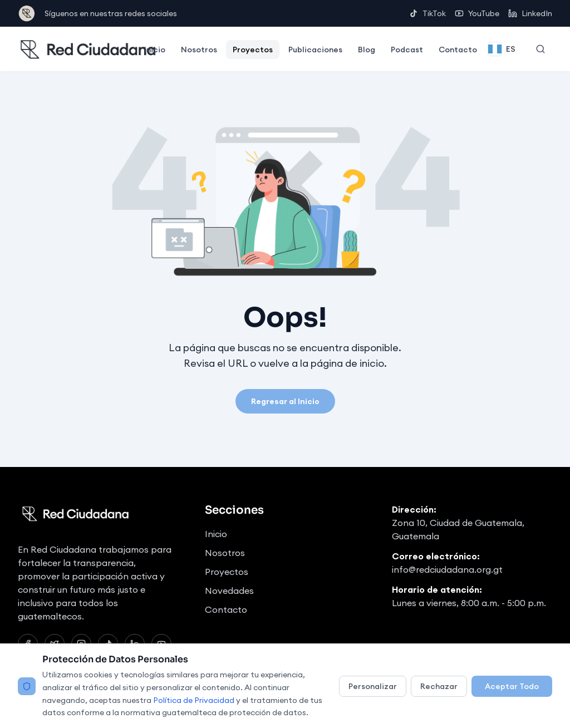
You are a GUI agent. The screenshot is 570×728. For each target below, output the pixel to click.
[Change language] (502, 49)
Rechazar (439, 686)
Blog (367, 50)
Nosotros (199, 50)
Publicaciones (315, 50)
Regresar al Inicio (285, 401)
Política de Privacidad (194, 700)
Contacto (458, 50)
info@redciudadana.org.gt (447, 569)
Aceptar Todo (512, 686)
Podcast (407, 50)
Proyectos (253, 50)
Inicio (155, 50)
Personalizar (373, 686)
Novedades (229, 591)
